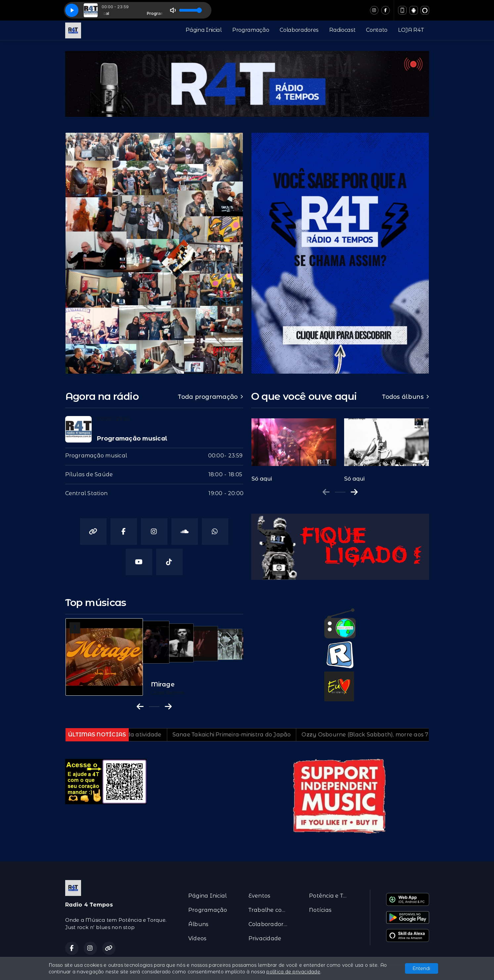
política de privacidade (293, 972)
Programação (251, 30)
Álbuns (198, 924)
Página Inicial (204, 30)
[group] (294, 446)
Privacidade (265, 938)
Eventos (260, 896)
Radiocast (342, 30)
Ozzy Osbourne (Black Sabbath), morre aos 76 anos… (412, 735)
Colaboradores (299, 30)
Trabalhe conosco (271, 910)
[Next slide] (354, 492)
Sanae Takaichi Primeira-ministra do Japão (268, 735)
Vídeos (197, 938)
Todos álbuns (405, 397)
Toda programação (210, 397)
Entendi (421, 968)
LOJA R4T (411, 30)
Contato (377, 30)
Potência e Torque (331, 896)
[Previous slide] (326, 492)
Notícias (320, 910)
